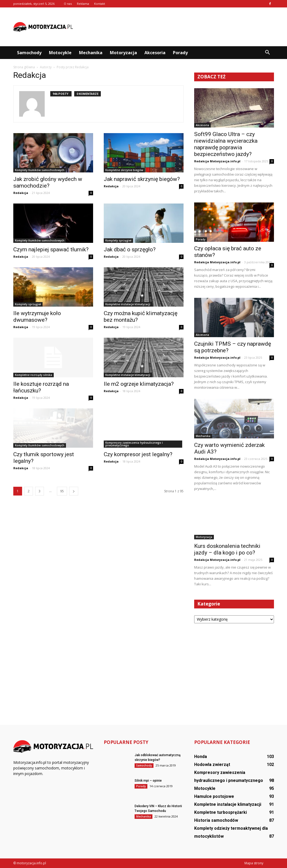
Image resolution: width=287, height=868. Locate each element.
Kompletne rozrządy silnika (34, 375)
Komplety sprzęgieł (118, 240)
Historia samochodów (216, 820)
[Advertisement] (177, 27)
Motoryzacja (123, 53)
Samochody (29, 53)
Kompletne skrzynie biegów (124, 170)
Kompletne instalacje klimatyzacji (128, 304)
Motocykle (60, 53)
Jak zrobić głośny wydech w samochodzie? (48, 182)
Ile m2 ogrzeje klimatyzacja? (139, 384)
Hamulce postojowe (214, 796)
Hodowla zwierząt (212, 765)
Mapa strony (254, 863)
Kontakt (100, 4)
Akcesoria (155, 53)
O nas (68, 4)
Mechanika (91, 53)
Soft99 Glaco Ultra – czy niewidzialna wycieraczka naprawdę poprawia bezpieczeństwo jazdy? (226, 144)
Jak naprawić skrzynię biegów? (142, 179)
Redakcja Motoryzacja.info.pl (217, 161)
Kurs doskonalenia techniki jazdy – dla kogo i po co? (227, 549)
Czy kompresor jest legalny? (138, 454)
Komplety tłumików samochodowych (40, 170)
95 (62, 491)
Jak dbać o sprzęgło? (130, 249)
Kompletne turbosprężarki (221, 812)
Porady (180, 53)
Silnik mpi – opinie (148, 781)
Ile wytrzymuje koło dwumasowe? (37, 317)
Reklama (83, 4)
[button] (268, 53)
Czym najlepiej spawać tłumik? (51, 249)
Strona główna (24, 67)
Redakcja (21, 193)
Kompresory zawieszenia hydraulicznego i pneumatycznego (134, 444)
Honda (201, 757)
